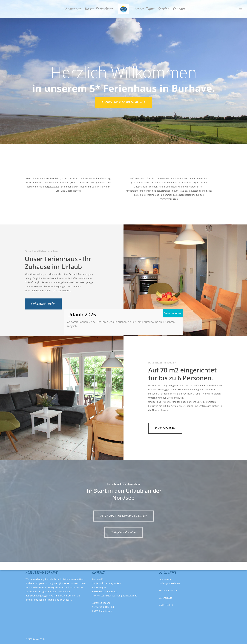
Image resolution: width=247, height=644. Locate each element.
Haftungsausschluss (169, 583)
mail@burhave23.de (127, 596)
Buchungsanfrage (168, 591)
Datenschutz (165, 598)
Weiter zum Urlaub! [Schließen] (173, 313)
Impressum (165, 579)
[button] (241, 9)
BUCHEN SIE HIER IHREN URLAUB (123, 103)
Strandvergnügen (39, 596)
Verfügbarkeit (166, 605)
